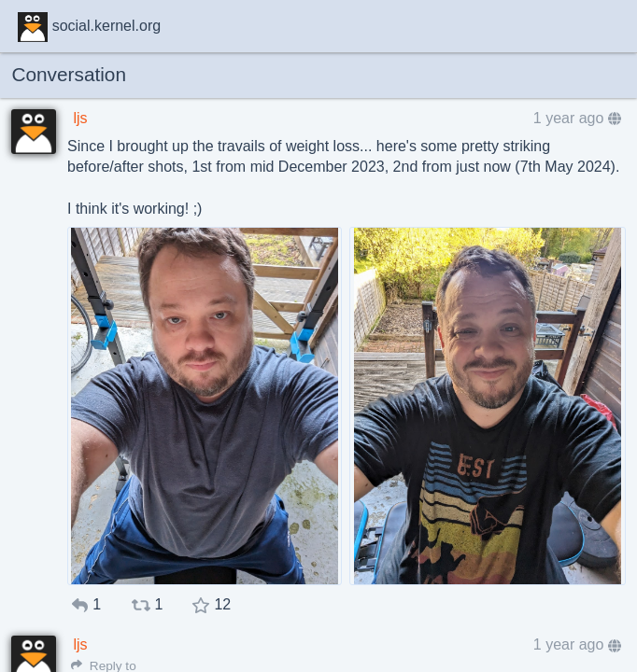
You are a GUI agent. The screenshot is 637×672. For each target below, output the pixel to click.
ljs (80, 118)
